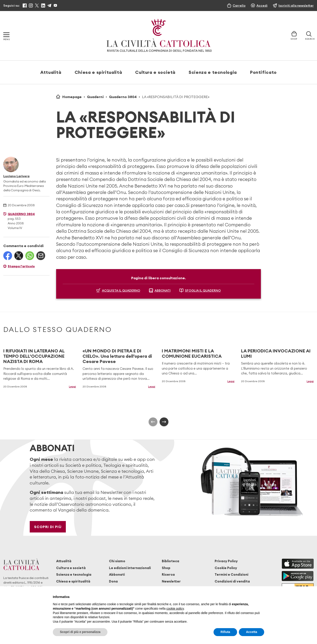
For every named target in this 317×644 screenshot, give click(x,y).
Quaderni (95, 97)
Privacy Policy (226, 561)
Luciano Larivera (16, 176)
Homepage (72, 97)
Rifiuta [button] (225, 632)
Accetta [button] (252, 632)
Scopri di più (48, 527)
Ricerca (168, 574)
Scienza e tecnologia (213, 72)
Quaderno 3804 (123, 97)
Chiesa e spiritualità (98, 72)
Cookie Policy (226, 568)
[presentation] (153, 422)
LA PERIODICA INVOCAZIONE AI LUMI (276, 353)
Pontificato (263, 72)
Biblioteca (170, 561)
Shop (166, 568)
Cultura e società (155, 72)
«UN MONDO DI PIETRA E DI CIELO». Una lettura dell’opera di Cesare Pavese (117, 356)
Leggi (72, 386)
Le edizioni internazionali (130, 568)
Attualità (51, 72)
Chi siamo (117, 561)
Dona (113, 581)
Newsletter (171, 581)
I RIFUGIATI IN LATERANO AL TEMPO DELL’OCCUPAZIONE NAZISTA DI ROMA (34, 356)
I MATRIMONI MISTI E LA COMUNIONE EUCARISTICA (192, 353)
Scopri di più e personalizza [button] (80, 632)
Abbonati (117, 574)
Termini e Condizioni (231, 574)
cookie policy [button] (175, 609)
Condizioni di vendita (232, 581)
